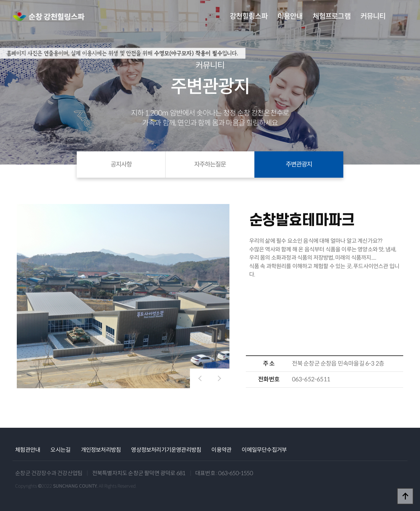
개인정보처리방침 (101, 450)
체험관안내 (28, 450)
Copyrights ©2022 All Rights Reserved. (76, 486)
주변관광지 (299, 164)
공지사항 (121, 164)
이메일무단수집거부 (264, 450)
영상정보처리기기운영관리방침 (166, 450)
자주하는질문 (210, 164)
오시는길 (60, 450)
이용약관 (221, 450)
